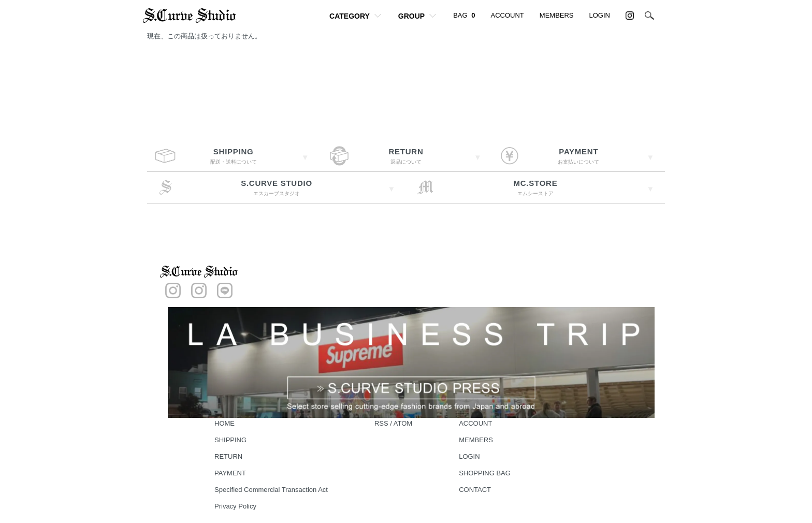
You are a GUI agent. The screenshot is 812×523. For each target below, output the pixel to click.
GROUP (411, 16)
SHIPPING (230, 440)
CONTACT (475, 490)
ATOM (403, 423)
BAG (464, 15)
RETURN (228, 456)
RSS (381, 423)
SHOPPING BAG (485, 473)
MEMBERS (557, 15)
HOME (224, 423)
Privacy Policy (235, 506)
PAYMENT (230, 473)
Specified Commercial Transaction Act (271, 490)
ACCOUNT (508, 15)
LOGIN (600, 15)
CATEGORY (350, 16)
